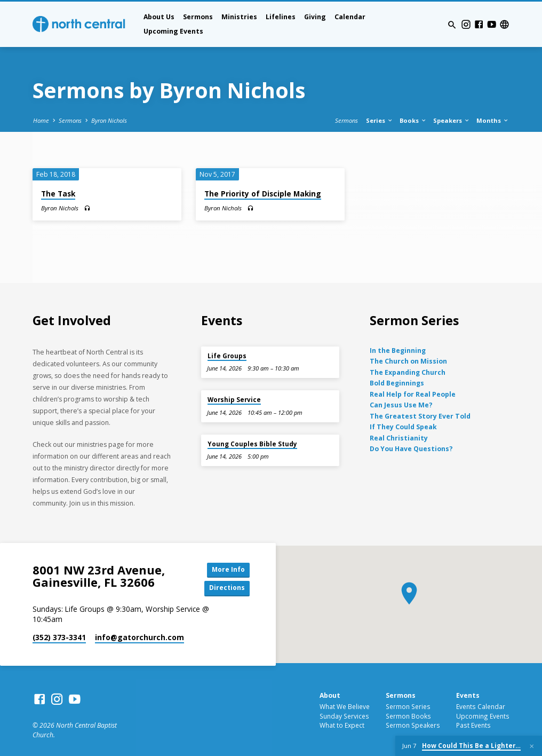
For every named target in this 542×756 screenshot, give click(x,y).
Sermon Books (408, 717)
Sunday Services (344, 717)
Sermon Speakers (413, 727)
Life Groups (227, 356)
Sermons (198, 17)
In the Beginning (398, 351)
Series (380, 120)
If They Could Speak (403, 427)
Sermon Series (408, 707)
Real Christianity (399, 438)
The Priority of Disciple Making (263, 194)
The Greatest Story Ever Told (420, 416)
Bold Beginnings (397, 383)
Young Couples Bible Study (252, 444)
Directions (226, 589)
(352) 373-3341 (59, 639)
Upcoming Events (173, 31)
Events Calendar (481, 707)
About (330, 696)
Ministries (239, 17)
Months (493, 120)
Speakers (452, 120)
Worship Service (234, 400)
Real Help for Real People (413, 394)
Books (413, 120)
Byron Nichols (109, 120)
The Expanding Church (408, 372)
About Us (159, 17)
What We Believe (345, 707)
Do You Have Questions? (411, 449)
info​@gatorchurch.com (140, 639)
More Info (226, 570)
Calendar (350, 17)
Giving (315, 17)
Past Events (473, 727)
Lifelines (281, 17)
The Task (58, 194)
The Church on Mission (408, 361)
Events (468, 696)
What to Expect (342, 727)
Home (41, 120)
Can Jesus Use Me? (401, 405)
